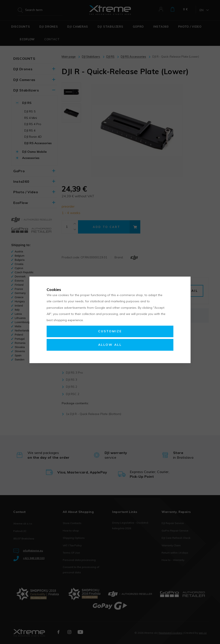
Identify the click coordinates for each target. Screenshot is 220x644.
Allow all (110, 345)
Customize (110, 331)
